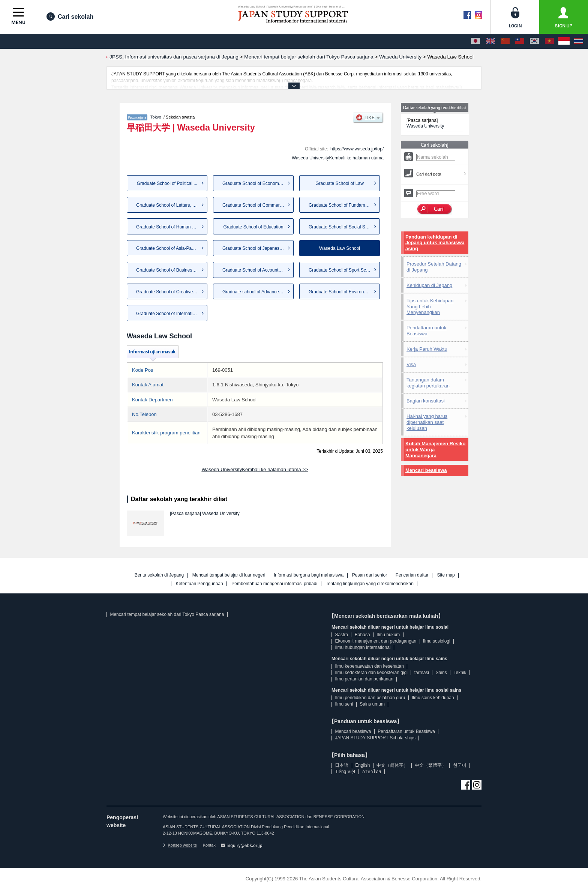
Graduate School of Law (340, 183)
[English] (490, 41)
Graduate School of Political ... (167, 183)
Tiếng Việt (345, 772)
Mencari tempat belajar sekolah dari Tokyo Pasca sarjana (167, 614)
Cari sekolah (70, 17)
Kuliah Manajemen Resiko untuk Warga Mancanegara (435, 450)
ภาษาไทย (371, 772)
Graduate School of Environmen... (343, 292)
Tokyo (156, 117)
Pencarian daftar (412, 575)
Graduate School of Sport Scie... (341, 270)
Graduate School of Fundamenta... (343, 205)
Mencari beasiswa (426, 470)
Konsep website (180, 845)
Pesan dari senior (370, 575)
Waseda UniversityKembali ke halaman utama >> (255, 469)
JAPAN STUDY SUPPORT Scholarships (375, 738)
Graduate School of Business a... (169, 270)
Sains (441, 673)
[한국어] (534, 41)
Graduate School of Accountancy (255, 270)
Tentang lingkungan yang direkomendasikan (370, 584)
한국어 (460, 765)
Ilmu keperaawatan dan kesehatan (369, 666)
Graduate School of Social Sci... (340, 227)
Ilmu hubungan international (363, 647)
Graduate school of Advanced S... (256, 292)
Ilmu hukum (388, 635)
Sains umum (372, 704)
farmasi (422, 673)
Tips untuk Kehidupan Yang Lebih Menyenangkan (430, 307)
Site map (446, 575)
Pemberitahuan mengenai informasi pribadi (274, 584)
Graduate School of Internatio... (167, 314)
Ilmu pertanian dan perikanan (364, 679)
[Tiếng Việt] (549, 41)
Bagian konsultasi (426, 401)
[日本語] (475, 41)
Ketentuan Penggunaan (199, 584)
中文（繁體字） (430, 765)
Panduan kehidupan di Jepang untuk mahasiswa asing (435, 243)
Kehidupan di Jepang (429, 285)
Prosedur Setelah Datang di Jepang (434, 267)
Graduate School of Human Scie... (170, 227)
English (362, 765)
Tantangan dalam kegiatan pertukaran (428, 383)
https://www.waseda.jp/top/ (357, 149)
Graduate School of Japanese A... (256, 248)
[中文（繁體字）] (520, 41)
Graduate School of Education (253, 227)
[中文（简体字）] (505, 41)
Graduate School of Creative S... (169, 292)
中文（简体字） (392, 765)
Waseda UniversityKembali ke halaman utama (338, 158)
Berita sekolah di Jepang (159, 575)
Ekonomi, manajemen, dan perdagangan (376, 641)
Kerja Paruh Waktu (427, 349)
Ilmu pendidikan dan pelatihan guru (370, 698)
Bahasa (362, 635)
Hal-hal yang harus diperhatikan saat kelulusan (427, 422)
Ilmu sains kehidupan (433, 698)
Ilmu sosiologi (437, 641)
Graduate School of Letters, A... (167, 205)
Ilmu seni (344, 704)
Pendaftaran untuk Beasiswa (426, 331)
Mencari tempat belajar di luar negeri (229, 575)
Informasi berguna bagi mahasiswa (309, 575)
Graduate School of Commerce (253, 205)
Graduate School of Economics (253, 183)
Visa (411, 364)
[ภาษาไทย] (579, 41)
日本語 (342, 765)
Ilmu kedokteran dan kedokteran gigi (371, 673)
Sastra (341, 635)
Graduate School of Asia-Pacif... (168, 248)
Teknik (460, 673)
